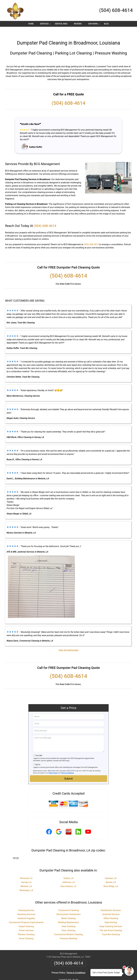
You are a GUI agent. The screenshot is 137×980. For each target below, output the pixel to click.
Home (31, 24)
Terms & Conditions (67, 764)
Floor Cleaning (68, 922)
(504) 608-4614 (116, 10)
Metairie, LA (26, 878)
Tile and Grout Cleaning (111, 922)
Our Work (94, 25)
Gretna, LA (69, 870)
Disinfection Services (111, 902)
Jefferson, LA (68, 874)
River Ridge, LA (111, 878)
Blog (106, 24)
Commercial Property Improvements (26, 914)
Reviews (78, 24)
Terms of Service (88, 974)
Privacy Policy (53, 764)
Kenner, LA (111, 874)
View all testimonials (68, 642)
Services (46, 25)
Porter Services (26, 922)
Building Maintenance (68, 914)
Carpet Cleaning (26, 918)
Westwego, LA (26, 882)
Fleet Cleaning (68, 918)
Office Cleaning (111, 910)
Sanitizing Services (26, 906)
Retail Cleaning (68, 910)
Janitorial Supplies (26, 910)
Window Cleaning (26, 926)
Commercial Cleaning (68, 902)
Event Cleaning (26, 930)
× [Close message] (121, 970)
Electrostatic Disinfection (68, 906)
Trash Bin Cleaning (111, 926)
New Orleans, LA (68, 878)
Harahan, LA (111, 870)
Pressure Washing (68, 930)
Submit (68, 770)
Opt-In (38, 756)
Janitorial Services (111, 906)
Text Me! (39, 747)
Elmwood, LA (26, 870)
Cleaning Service (26, 902)
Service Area (61, 24)
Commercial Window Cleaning (68, 926)
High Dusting (111, 914)
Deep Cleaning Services (111, 918)
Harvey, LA (26, 874)
